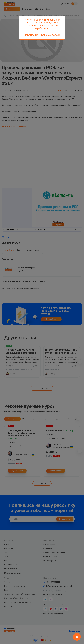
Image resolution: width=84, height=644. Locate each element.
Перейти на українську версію (42, 35)
